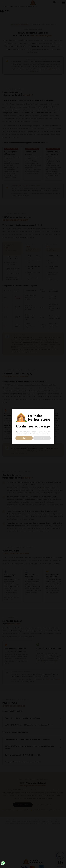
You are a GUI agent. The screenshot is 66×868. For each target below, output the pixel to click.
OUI (24, 438)
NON (42, 438)
